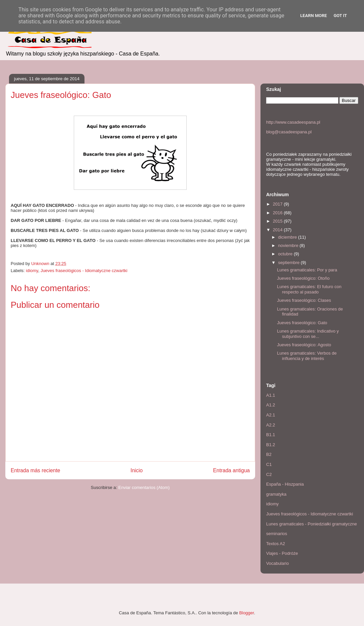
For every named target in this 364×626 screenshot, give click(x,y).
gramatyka (276, 494)
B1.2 (271, 445)
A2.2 (271, 425)
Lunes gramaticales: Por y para (307, 270)
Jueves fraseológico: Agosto (304, 345)
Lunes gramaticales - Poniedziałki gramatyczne (312, 524)
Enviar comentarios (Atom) (144, 487)
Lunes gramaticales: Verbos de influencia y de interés (307, 356)
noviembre (289, 245)
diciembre (288, 237)
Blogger (246, 613)
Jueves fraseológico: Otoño (303, 278)
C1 (269, 464)
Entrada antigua (231, 470)
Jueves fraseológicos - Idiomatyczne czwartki (84, 271)
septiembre (290, 263)
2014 (278, 230)
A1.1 (271, 395)
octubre (286, 254)
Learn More (314, 16)
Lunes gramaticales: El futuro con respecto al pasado (309, 289)
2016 (278, 213)
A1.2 (271, 405)
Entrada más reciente (35, 470)
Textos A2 (276, 544)
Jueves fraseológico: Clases (304, 300)
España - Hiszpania (285, 484)
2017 (278, 204)
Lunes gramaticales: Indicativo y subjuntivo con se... (308, 334)
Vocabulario (278, 563)
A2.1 (271, 415)
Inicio (137, 470)
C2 (269, 474)
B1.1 (271, 435)
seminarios (277, 534)
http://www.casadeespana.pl (293, 122)
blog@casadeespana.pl (289, 132)
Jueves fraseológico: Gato (302, 323)
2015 (278, 221)
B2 (269, 454)
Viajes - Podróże (282, 553)
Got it (340, 16)
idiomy (32, 271)
